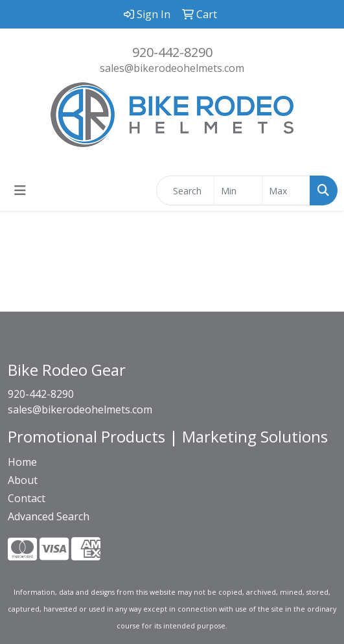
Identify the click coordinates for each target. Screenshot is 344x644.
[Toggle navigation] (20, 190)
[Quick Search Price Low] (238, 190)
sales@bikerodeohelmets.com (172, 68)
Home (22, 462)
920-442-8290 (172, 52)
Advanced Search (49, 516)
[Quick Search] (185, 190)
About (23, 480)
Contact (27, 498)
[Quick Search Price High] (286, 190)
